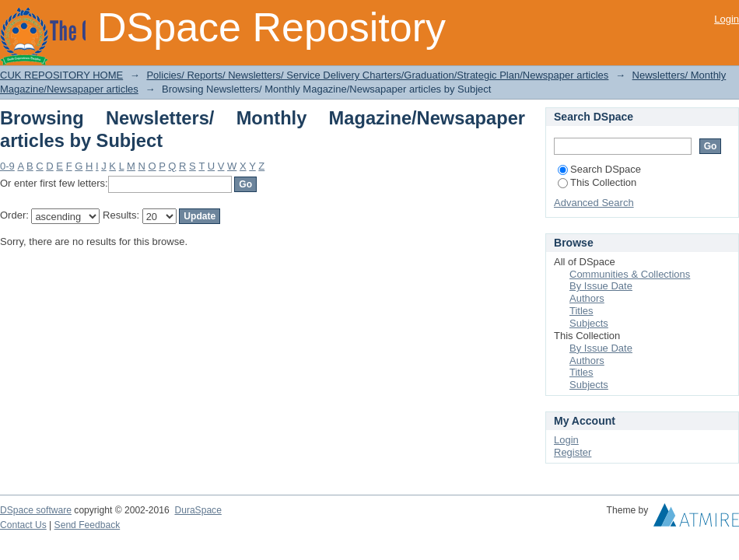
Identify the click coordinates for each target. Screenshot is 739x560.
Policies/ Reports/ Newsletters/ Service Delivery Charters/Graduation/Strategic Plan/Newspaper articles (377, 75)
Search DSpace (599, 169)
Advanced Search (594, 203)
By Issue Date (601, 286)
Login (727, 19)
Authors (587, 298)
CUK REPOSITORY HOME (61, 75)
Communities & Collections (630, 274)
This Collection (597, 182)
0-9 (7, 166)
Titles (581, 311)
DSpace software (36, 510)
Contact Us (23, 525)
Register (573, 452)
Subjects (589, 323)
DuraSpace (198, 510)
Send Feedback (88, 525)
